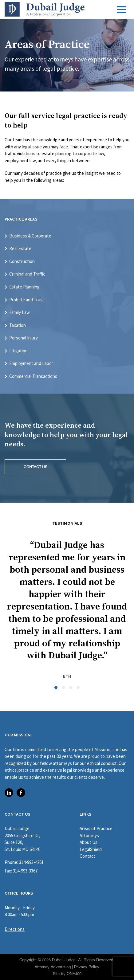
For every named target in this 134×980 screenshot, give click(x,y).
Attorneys (89, 835)
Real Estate (20, 249)
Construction (22, 261)
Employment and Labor (31, 363)
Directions (15, 929)
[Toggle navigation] (121, 10)
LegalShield (91, 849)
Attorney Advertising (53, 967)
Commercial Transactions (33, 376)
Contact (87, 856)
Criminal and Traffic (27, 274)
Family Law (20, 312)
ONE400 (74, 974)
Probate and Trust (27, 300)
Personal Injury (24, 338)
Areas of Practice (96, 828)
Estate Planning (24, 287)
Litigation (18, 351)
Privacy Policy (87, 967)
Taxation (18, 325)
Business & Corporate (30, 236)
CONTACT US (35, 467)
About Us (89, 842)
